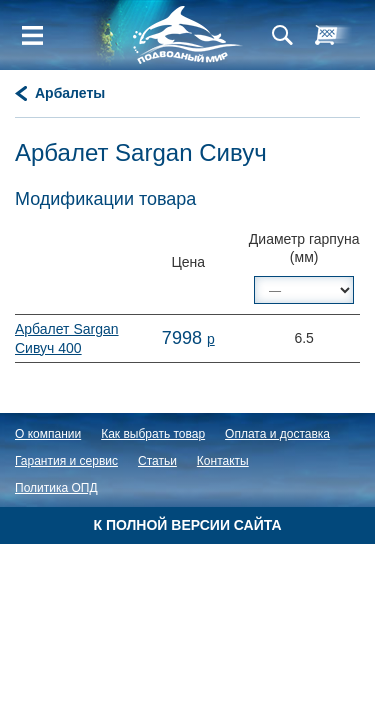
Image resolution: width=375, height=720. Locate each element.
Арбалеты (70, 93)
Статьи (157, 461)
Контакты (223, 461)
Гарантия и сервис (66, 461)
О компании (48, 434)
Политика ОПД (56, 488)
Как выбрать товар (153, 434)
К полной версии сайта (187, 525)
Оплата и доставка (277, 434)
